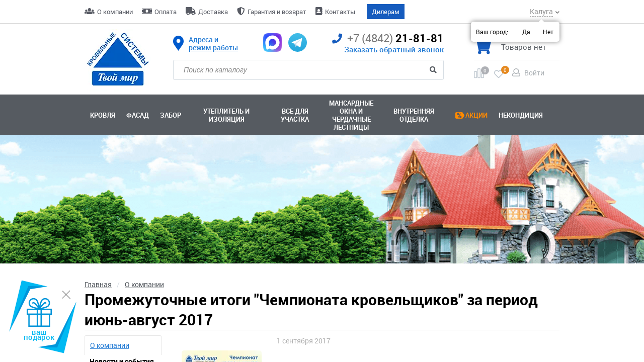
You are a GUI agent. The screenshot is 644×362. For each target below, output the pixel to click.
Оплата (166, 12)
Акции (476, 115)
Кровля (103, 115)
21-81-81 (388, 38)
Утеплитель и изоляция (226, 115)
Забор (171, 115)
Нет (548, 32)
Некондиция (521, 115)
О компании (115, 12)
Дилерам (386, 12)
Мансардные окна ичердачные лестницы (351, 115)
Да (526, 32)
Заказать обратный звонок (394, 49)
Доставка (213, 12)
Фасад (138, 115)
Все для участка (295, 115)
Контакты (340, 12)
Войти (534, 73)
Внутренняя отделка (414, 115)
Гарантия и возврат (277, 12)
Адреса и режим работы (213, 44)
